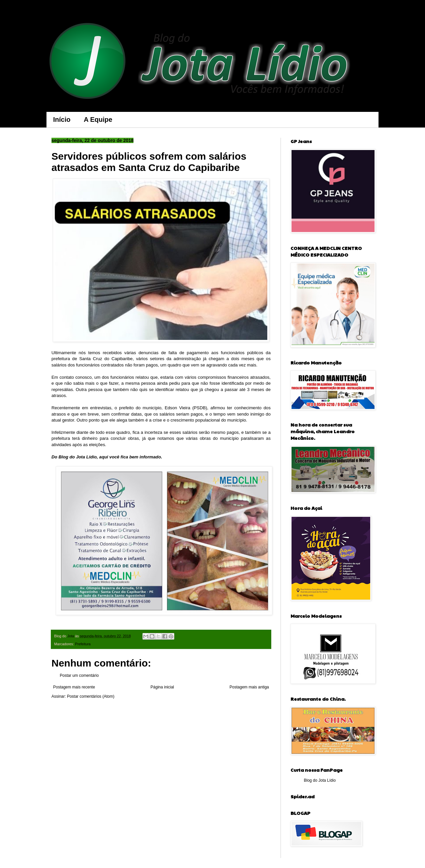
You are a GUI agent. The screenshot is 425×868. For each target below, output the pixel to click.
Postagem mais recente (74, 687)
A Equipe (98, 119)
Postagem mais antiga (249, 687)
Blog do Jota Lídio (320, 780)
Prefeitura (83, 644)
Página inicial (162, 687)
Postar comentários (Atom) (91, 696)
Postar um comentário (79, 675)
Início (62, 119)
